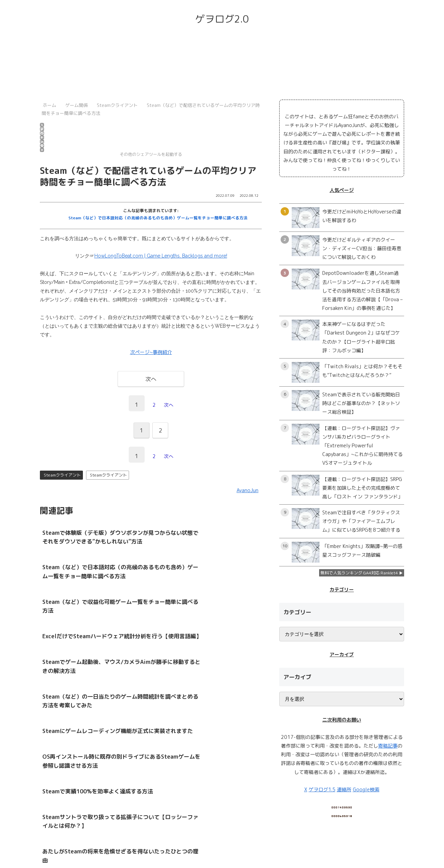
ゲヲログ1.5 (322, 789)
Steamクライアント (62, 475)
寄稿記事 (388, 746)
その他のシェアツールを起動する (111, 153)
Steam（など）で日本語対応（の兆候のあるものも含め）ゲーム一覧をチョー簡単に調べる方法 (158, 218)
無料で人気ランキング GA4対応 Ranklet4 (359, 573)
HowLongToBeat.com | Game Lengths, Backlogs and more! (161, 256)
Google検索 (366, 789)
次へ (169, 405)
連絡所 (344, 789)
